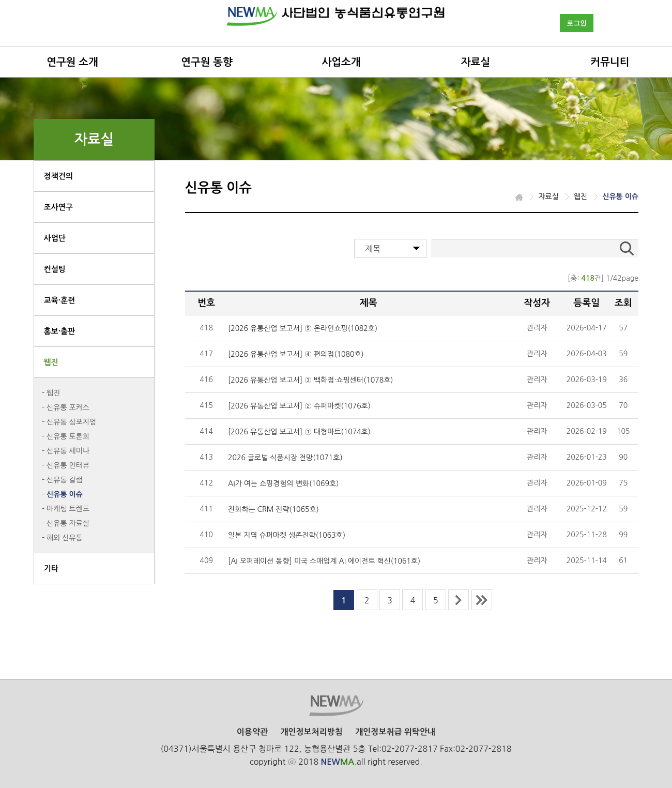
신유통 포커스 (68, 407)
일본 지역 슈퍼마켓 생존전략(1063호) (287, 535)
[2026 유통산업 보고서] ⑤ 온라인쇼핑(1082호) (303, 328)
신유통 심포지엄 (71, 422)
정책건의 (58, 176)
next (459, 600)
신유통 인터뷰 (68, 465)
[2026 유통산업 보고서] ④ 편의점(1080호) (296, 354)
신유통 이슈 (65, 494)
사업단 (55, 238)
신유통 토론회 (68, 436)
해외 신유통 (65, 538)
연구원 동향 (207, 62)
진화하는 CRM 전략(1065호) (273, 509)
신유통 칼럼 (65, 480)
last (482, 600)
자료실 (476, 62)
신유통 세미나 (68, 451)
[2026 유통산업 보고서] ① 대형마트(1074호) (299, 432)
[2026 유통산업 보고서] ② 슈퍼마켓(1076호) (299, 406)
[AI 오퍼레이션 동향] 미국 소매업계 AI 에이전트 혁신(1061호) (324, 561)
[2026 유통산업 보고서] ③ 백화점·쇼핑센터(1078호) (310, 380)
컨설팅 (55, 269)
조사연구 (58, 207)
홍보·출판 (60, 331)
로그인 (577, 23)
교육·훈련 (60, 300)
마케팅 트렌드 (68, 509)
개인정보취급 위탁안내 (395, 732)
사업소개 (341, 62)
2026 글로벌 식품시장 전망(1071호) (285, 458)
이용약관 (252, 732)
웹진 (51, 362)
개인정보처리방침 (311, 732)
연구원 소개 (72, 62)
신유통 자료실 (68, 523)
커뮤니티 (610, 62)
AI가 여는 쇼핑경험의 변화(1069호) (283, 483)
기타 (51, 569)
